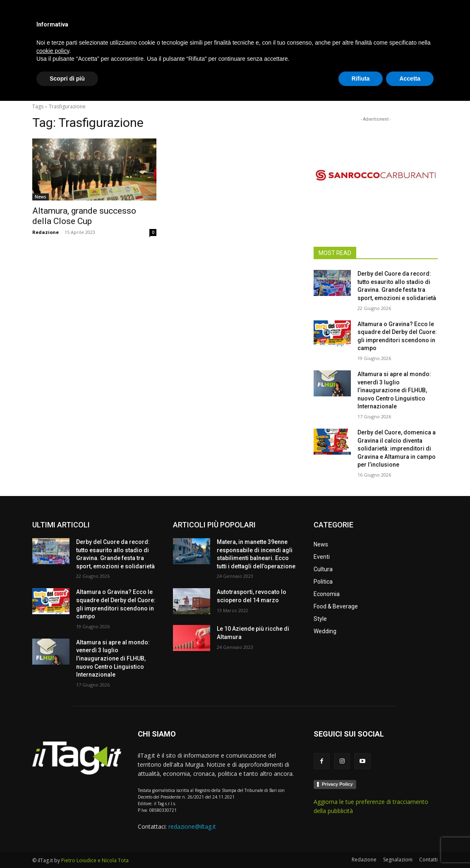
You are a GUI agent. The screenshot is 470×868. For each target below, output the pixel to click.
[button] (428, 84)
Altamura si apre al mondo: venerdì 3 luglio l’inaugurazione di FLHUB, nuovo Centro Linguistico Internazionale (394, 390)
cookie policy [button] (53, 818)
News (41, 197)
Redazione (46, 232)
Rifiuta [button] (361, 845)
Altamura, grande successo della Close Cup (84, 216)
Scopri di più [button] (67, 845)
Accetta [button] (410, 845)
